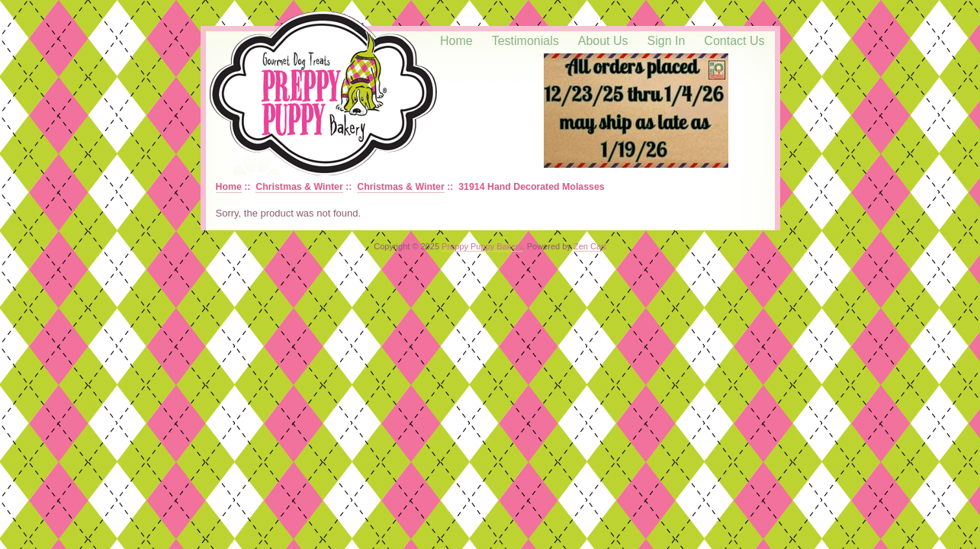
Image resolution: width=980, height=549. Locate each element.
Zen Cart (590, 246)
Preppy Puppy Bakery (482, 246)
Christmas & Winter (299, 187)
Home (456, 41)
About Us (603, 41)
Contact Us (734, 41)
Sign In (667, 41)
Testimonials (525, 41)
